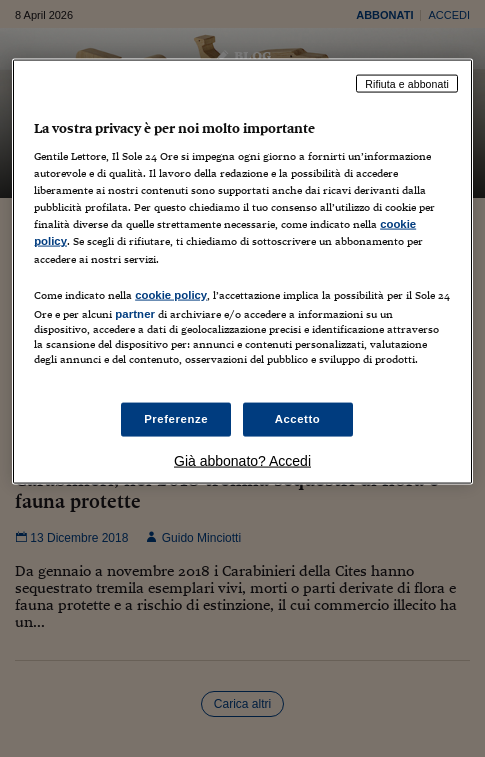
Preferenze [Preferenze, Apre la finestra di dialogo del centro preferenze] (176, 419)
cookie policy (171, 294)
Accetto (298, 419)
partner (135, 313)
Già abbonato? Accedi (242, 460)
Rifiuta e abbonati (407, 83)
